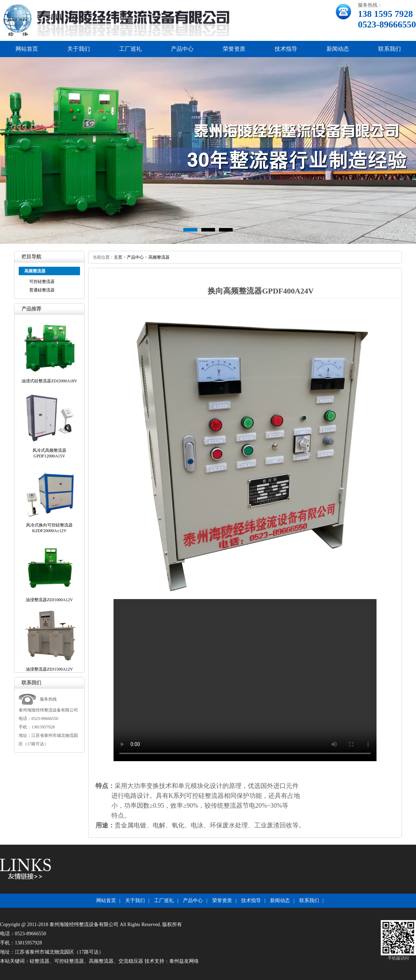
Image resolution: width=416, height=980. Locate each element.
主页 (118, 257)
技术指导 (286, 49)
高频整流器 (159, 257)
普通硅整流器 (42, 290)
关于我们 (79, 49)
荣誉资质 (234, 49)
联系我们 (390, 49)
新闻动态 (338, 49)
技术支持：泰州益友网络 (172, 961)
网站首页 (27, 49)
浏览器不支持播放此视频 (245, 680)
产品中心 (182, 49)
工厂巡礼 (130, 49)
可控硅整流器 (42, 282)
